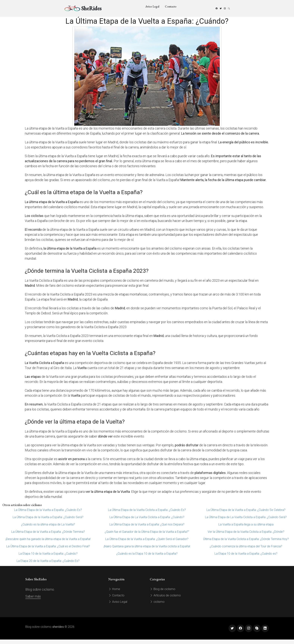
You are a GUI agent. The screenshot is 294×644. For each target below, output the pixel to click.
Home (114, 589)
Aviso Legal (152, 6)
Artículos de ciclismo (165, 595)
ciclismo (157, 602)
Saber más (33, 596)
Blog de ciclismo (163, 589)
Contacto (171, 6)
